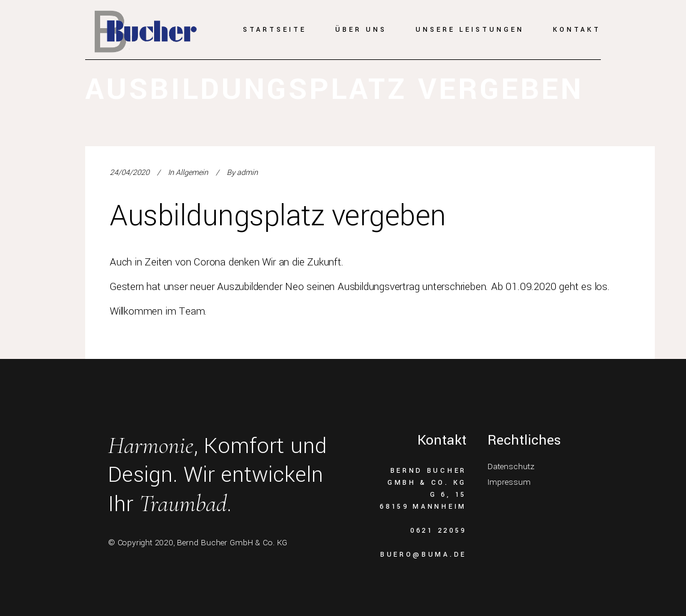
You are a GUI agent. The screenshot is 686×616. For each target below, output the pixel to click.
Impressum (509, 482)
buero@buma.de (423, 555)
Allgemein (192, 173)
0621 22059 (438, 531)
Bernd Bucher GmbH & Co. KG (232, 543)
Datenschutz (511, 466)
